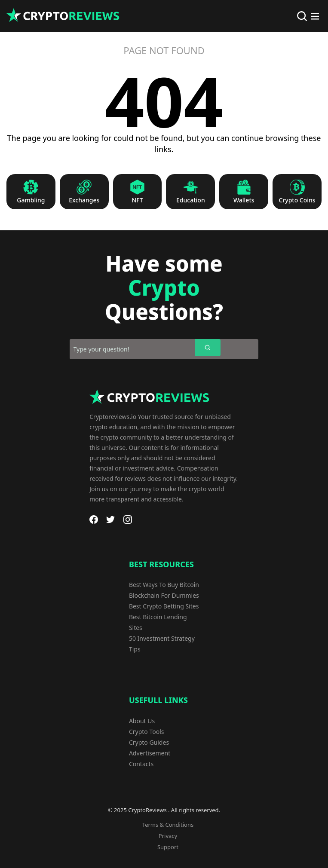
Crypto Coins (297, 200)
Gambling (31, 200)
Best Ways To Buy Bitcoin (164, 585)
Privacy (168, 836)
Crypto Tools (147, 732)
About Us (142, 721)
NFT (138, 200)
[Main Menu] (315, 16)
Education (191, 200)
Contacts (141, 764)
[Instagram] (128, 520)
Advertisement (150, 753)
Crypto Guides (149, 742)
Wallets (244, 200)
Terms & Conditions (168, 825)
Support (168, 847)
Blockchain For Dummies (164, 595)
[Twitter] (110, 520)
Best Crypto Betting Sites (164, 606)
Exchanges (84, 200)
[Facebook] (94, 520)
